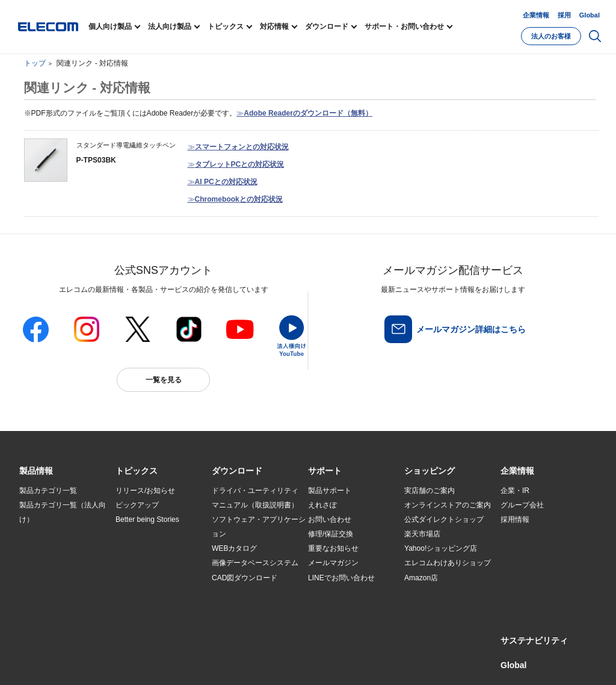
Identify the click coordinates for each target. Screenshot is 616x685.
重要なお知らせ (333, 548)
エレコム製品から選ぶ (152, 578)
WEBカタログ (234, 548)
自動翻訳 (402, 662)
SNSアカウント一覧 (47, 662)
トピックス (226, 26)
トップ (35, 63)
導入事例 (34, 578)
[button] (137, 471)
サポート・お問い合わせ (404, 26)
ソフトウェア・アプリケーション (259, 527)
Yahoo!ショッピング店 (441, 548)
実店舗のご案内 (430, 491)
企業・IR (515, 491)
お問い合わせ (330, 519)
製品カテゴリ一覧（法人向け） (63, 512)
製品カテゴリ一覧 (48, 491)
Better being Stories (147, 519)
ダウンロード (327, 26)
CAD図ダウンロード (245, 578)
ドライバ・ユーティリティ (255, 491)
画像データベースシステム (255, 563)
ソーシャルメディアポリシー (290, 662)
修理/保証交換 (331, 534)
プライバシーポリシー (208, 662)
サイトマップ (105, 662)
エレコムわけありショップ (448, 563)
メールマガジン (333, 563)
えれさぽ (322, 505)
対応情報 (274, 26)
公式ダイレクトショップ (444, 519)
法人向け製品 (170, 26)
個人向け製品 (110, 26)
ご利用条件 (150, 662)
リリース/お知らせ (145, 491)
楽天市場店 (422, 534)
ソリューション (45, 563)
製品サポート (330, 491)
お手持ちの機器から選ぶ (155, 563)
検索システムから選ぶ (152, 592)
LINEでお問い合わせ (341, 578)
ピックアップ (137, 505)
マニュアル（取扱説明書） (255, 505)
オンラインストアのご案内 (448, 505)
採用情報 (515, 519)
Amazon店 (421, 578)
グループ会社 (522, 505)
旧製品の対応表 (141, 607)
